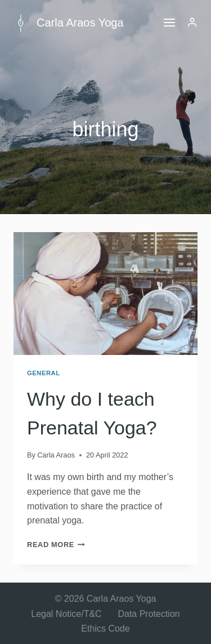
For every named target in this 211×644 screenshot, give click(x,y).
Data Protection (149, 614)
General (44, 373)
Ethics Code (105, 629)
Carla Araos (56, 455)
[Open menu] (170, 22)
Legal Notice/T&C (66, 614)
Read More (56, 545)
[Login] (192, 23)
